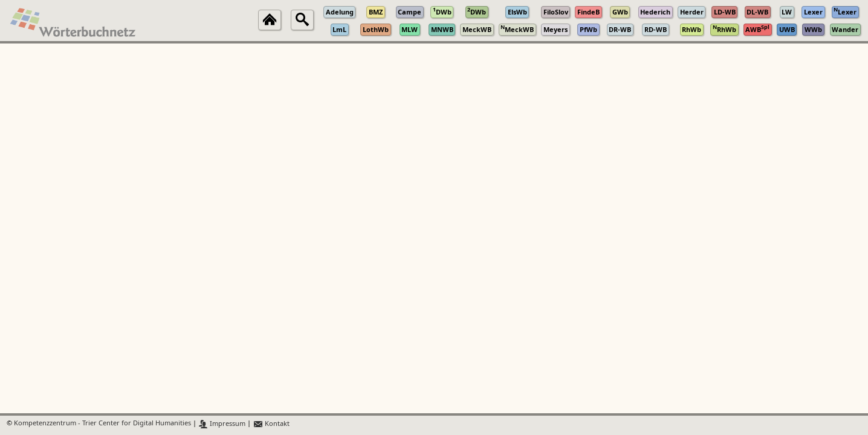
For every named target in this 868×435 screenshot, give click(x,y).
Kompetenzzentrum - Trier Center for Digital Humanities (102, 424)
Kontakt (271, 424)
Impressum (222, 424)
